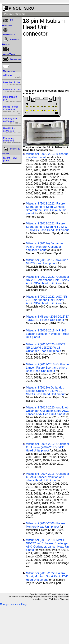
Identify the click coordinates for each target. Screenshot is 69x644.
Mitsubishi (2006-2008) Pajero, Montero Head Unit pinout (46, 525)
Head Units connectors (12, 130)
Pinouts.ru (9, 14)
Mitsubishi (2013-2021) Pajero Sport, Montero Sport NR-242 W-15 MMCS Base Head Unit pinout (47, 227)
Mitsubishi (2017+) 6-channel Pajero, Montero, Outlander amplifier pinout (45, 247)
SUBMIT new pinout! (10, 159)
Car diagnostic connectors (12, 120)
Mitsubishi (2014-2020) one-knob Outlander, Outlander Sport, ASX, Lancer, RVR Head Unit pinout (47, 411)
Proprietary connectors (12, 140)
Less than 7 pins (12, 83)
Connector (20, 14)
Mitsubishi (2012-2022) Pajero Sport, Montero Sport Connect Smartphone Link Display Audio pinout (46, 208)
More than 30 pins (12, 99)
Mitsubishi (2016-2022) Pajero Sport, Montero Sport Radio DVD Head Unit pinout (47, 576)
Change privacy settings (14, 604)
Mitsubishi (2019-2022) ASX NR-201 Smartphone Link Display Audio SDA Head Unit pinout (47, 300)
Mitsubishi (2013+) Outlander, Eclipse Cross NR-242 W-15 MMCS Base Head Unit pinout (45, 391)
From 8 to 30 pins (12, 90)
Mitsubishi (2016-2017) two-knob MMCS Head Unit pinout (47, 262)
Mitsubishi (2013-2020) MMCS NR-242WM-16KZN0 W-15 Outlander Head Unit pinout (46, 348)
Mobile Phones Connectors (12, 110)
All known (12, 76)
